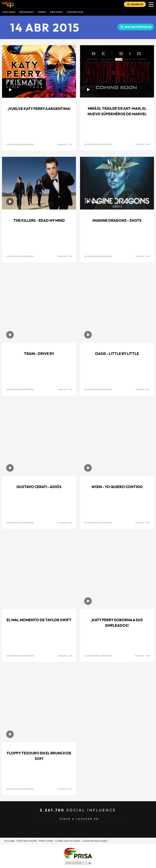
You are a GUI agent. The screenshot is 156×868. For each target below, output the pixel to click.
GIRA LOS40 (56, 12)
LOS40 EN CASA (75, 12)
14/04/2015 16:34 (143, 144)
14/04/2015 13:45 (143, 256)
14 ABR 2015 (45, 27)
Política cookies (46, 841)
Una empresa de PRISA (78, 853)
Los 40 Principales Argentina (20, 144)
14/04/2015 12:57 (143, 523)
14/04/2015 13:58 (65, 256)
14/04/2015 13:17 (143, 389)
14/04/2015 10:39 (142, 656)
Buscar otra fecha (138, 27)
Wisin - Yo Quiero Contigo (117, 487)
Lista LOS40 (9, 12)
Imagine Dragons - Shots (117, 220)
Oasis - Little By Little (117, 354)
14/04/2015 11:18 (65, 656)
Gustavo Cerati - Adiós (39, 487)
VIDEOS (42, 12)
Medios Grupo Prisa (78, 863)
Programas (26, 12)
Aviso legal (9, 841)
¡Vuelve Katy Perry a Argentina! (39, 109)
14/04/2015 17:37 (65, 144)
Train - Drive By (39, 354)
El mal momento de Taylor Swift (39, 620)
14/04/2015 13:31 (65, 389)
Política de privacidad (27, 841)
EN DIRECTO (137, 4)
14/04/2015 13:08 (64, 523)
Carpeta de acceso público (95, 841)
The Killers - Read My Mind (39, 220)
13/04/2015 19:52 (65, 789)
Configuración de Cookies (68, 841)
